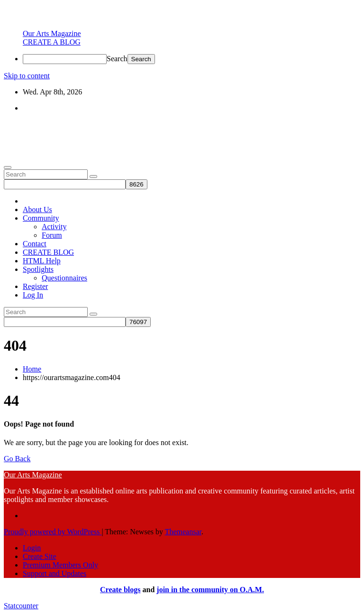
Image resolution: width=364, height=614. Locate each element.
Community (41, 218)
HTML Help (42, 261)
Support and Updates (55, 573)
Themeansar (183, 532)
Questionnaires (64, 278)
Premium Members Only (60, 565)
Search (117, 59)
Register (35, 286)
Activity (54, 227)
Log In (33, 295)
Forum (52, 235)
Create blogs (120, 590)
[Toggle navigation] (8, 167)
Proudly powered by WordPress (53, 532)
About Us (37, 209)
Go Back (17, 459)
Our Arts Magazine (33, 124)
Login (32, 548)
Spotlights (38, 269)
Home (32, 369)
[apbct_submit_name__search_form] (136, 184)
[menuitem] (52, 33)
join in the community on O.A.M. (210, 590)
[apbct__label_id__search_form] (65, 184)
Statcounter (21, 606)
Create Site (40, 556)
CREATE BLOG (48, 252)
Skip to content (27, 76)
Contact (35, 244)
